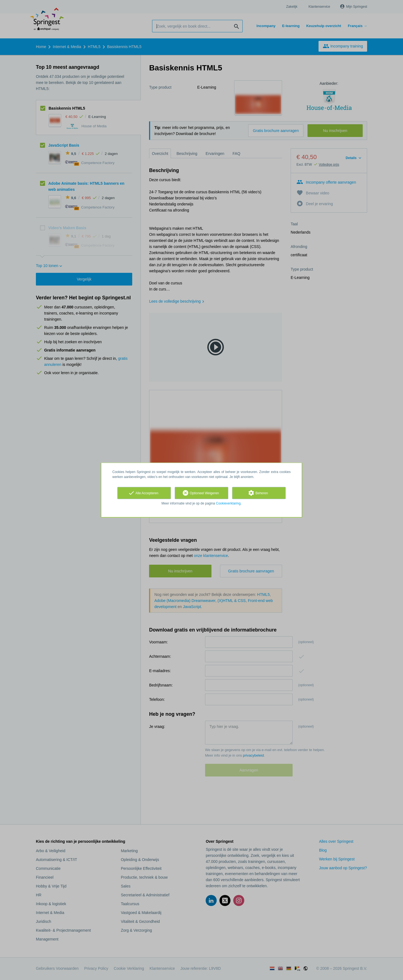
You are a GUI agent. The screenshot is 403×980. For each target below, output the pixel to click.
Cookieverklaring (228, 503)
